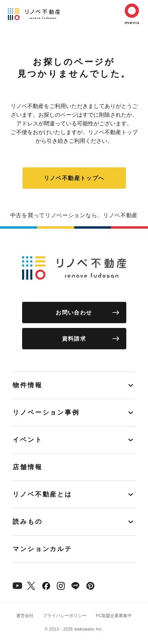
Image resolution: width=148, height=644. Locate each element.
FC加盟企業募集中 (114, 616)
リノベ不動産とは (42, 494)
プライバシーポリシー (65, 616)
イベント (28, 440)
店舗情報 (28, 467)
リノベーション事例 (46, 412)
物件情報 (28, 385)
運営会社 (25, 616)
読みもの (28, 522)
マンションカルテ (42, 549)
